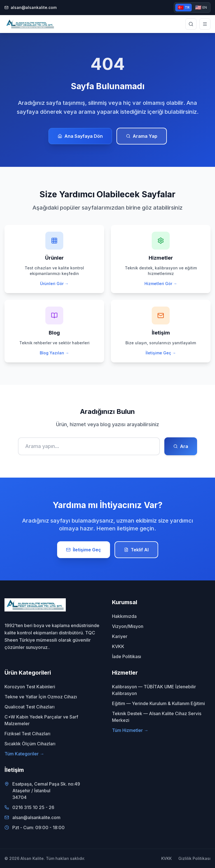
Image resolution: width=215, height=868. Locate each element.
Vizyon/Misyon (128, 626)
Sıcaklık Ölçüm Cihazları (30, 744)
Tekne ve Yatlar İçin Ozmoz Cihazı (41, 697)
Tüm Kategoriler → (24, 754)
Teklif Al (136, 550)
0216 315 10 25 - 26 (33, 807)
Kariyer (120, 636)
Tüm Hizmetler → (130, 730)
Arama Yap (142, 136)
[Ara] (89, 446)
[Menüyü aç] (205, 24)
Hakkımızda (124, 616)
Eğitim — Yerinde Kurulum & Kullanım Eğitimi (158, 703)
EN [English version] (201, 8)
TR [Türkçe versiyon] (184, 8)
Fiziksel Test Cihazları (27, 734)
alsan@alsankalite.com (31, 7)
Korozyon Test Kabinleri (30, 687)
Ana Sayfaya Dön (80, 136)
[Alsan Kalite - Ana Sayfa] (30, 24)
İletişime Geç (84, 550)
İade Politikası (127, 656)
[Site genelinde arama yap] (191, 24)
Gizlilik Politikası (194, 858)
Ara (181, 446)
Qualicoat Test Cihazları (30, 707)
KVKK (118, 646)
